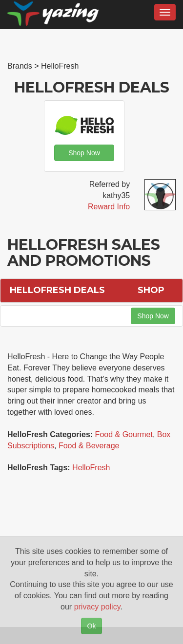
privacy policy (97, 607)
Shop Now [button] (84, 153)
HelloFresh (91, 468)
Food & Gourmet (124, 434)
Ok (92, 626)
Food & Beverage (89, 446)
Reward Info (109, 207)
